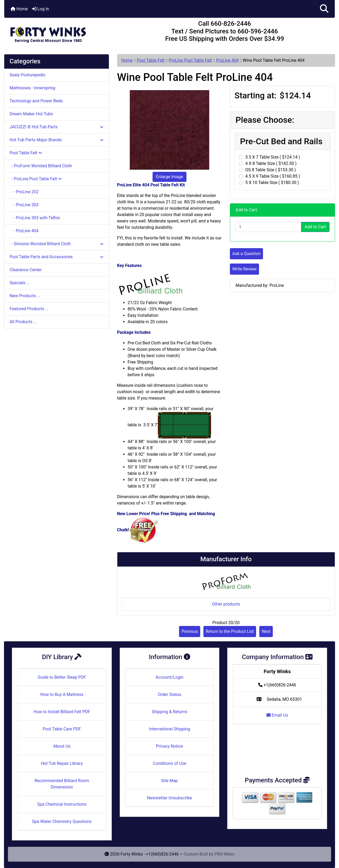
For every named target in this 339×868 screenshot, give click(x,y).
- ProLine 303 (24, 205)
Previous (190, 631)
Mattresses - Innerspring (32, 88)
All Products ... (23, 322)
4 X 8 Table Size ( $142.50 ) (271, 163)
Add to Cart (315, 227)
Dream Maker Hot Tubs (31, 114)
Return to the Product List (230, 631)
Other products (226, 604)
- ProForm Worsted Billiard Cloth (41, 166)
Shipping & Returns (170, 712)
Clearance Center (26, 270)
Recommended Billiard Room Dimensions (62, 784)
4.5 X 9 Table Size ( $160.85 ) (273, 176)
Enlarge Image (169, 177)
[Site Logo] (59, 32)
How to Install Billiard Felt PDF (62, 712)
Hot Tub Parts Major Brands (57, 140)
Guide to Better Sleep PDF (62, 677)
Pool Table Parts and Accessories (57, 257)
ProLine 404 (227, 60)
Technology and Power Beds (36, 101)
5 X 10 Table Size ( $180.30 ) (272, 183)
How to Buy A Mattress (62, 694)
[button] (324, 9)
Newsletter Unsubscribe (169, 798)
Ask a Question (246, 254)
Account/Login (169, 677)
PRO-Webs (224, 854)
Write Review (244, 269)
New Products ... (25, 296)
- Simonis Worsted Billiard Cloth (57, 244)
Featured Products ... (29, 309)
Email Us (277, 715)
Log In (41, 9)
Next (266, 631)
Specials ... (20, 283)
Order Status (170, 694)
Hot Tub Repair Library (62, 763)
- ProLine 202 (24, 192)
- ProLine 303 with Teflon (35, 218)
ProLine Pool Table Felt (190, 60)
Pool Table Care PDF (62, 729)
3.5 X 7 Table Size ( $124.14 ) (273, 157)
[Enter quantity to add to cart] (268, 227)
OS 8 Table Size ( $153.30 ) (271, 170)
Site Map (170, 781)
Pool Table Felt (151, 60)
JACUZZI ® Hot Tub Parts (57, 127)
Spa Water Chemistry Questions (62, 821)
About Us (62, 746)
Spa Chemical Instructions (62, 804)
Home (19, 9)
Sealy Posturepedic (28, 75)
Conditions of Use (169, 763)
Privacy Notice (169, 746)
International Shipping (169, 729)
